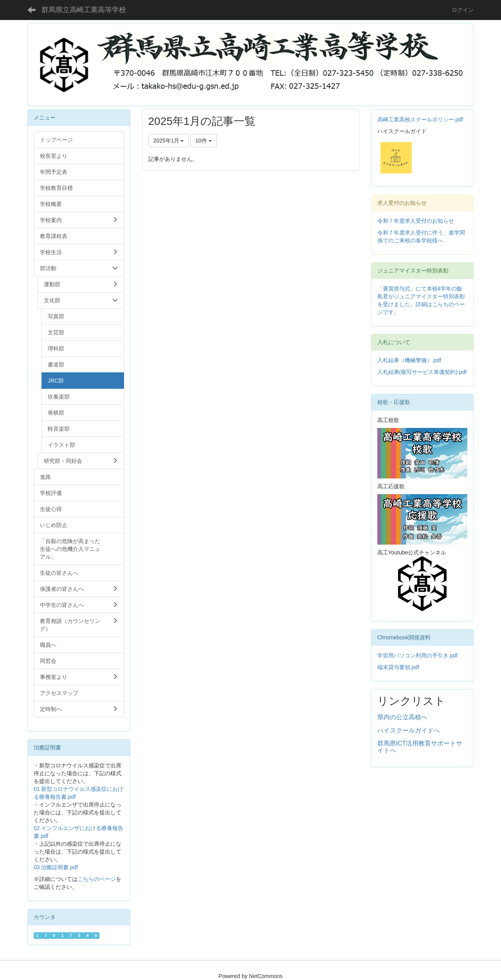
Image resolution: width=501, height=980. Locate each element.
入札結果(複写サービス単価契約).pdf (422, 372)
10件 (203, 141)
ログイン (463, 10)
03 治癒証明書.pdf (56, 867)
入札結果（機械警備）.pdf (409, 360)
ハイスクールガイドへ (409, 730)
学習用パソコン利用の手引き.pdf (417, 655)
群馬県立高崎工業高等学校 (84, 10)
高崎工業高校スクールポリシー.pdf (420, 119)
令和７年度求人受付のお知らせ (416, 221)
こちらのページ (97, 879)
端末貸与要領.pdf (398, 667)
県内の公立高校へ (402, 717)
